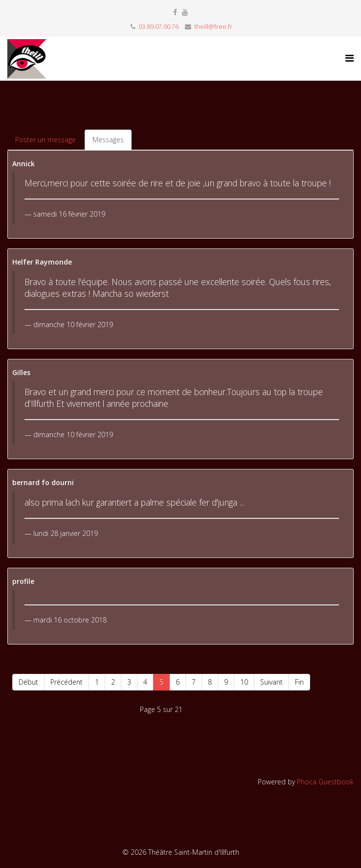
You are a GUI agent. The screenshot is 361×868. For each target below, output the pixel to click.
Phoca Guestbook (325, 782)
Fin (299, 682)
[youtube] (185, 12)
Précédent (67, 682)
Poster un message (45, 140)
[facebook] (175, 12)
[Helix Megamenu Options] (350, 58)
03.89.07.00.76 (158, 27)
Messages (108, 140)
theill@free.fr (213, 27)
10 (244, 682)
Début (28, 682)
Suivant (271, 682)
